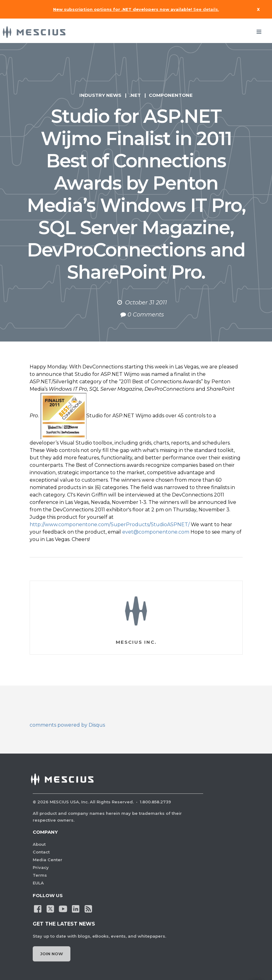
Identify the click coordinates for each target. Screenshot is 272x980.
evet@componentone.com (156, 532)
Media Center (48, 860)
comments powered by (67, 725)
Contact (41, 852)
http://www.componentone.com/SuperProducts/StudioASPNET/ (110, 524)
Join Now (52, 954)
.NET (135, 95)
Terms (40, 875)
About (39, 844)
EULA (38, 883)
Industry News (100, 95)
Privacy (41, 867)
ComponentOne (171, 95)
